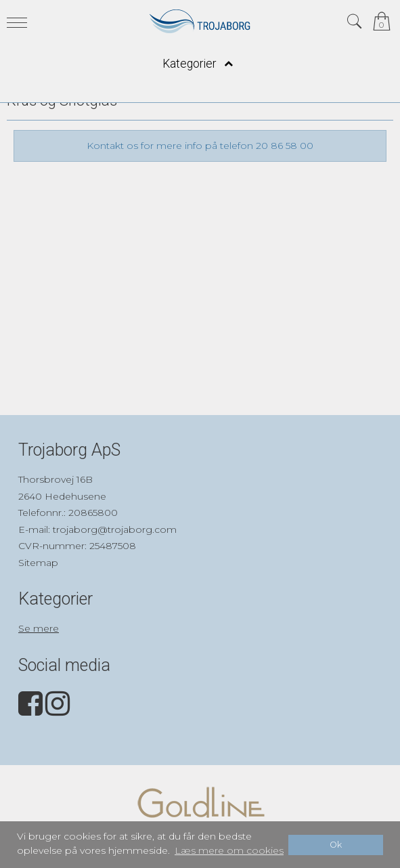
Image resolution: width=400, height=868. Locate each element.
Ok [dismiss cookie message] (336, 845)
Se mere (39, 628)
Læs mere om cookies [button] (229, 850)
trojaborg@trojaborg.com (115, 529)
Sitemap (38, 563)
